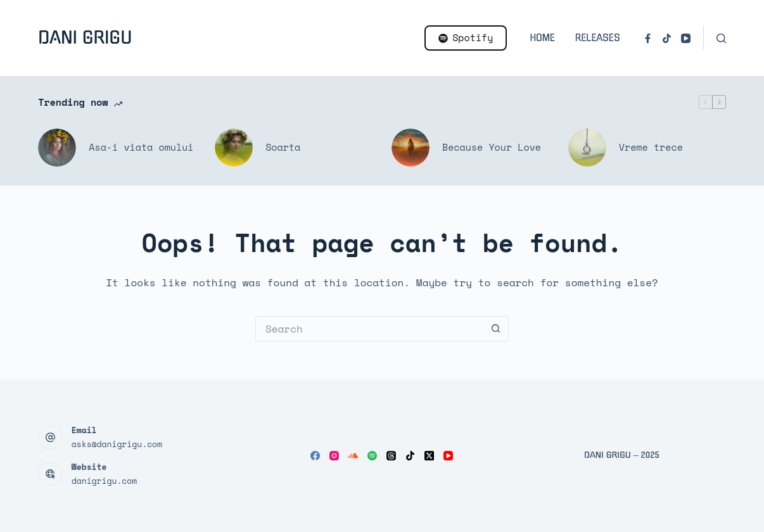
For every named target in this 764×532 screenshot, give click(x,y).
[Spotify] (372, 456)
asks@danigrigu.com (117, 444)
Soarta (283, 147)
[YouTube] (686, 38)
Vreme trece (651, 147)
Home (542, 38)
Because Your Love (492, 147)
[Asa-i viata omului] (57, 148)
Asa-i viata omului (141, 147)
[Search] (721, 38)
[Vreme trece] (587, 148)
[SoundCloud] (353, 456)
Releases (598, 38)
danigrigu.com (104, 481)
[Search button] (496, 329)
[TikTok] (667, 38)
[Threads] (391, 456)
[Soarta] (234, 148)
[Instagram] (334, 456)
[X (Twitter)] (429, 456)
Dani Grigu (85, 38)
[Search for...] (369, 329)
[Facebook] (648, 38)
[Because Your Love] (411, 148)
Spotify (466, 37)
